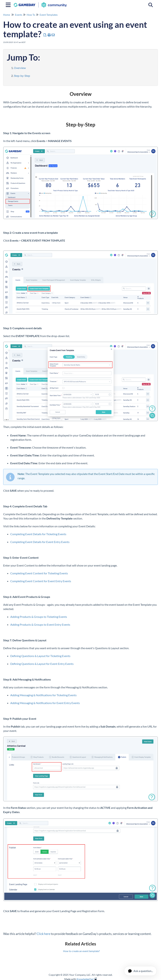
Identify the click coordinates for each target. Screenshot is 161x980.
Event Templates (49, 15)
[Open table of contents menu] (9, 4)
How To (31, 15)
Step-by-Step (22, 76)
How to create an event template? (81, 951)
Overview (20, 68)
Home (7, 15)
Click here (43, 934)
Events (19, 15)
